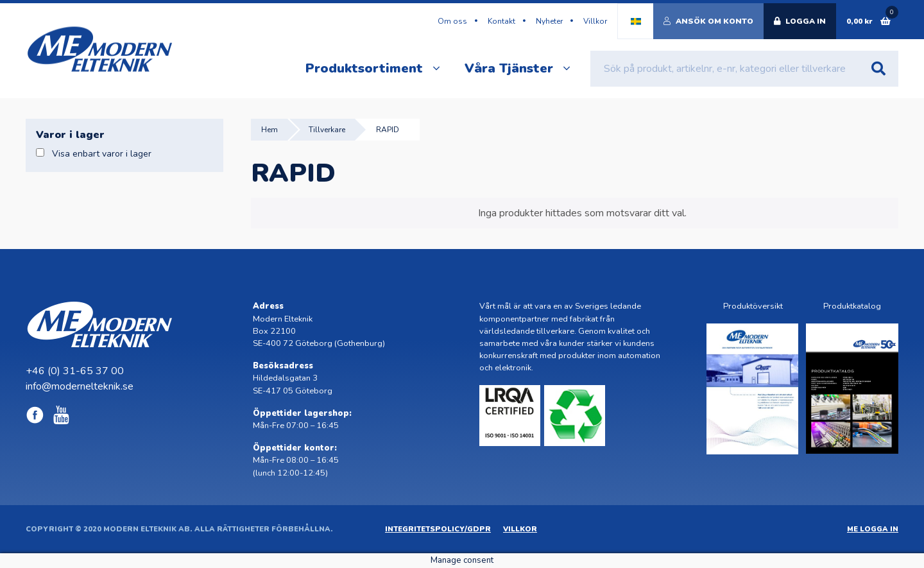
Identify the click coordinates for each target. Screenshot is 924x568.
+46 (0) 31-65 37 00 (75, 371)
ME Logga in (873, 529)
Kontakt (501, 21)
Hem (269, 130)
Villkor (595, 21)
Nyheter (549, 21)
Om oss (452, 21)
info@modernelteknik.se (80, 386)
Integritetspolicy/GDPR (438, 529)
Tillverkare (327, 130)
